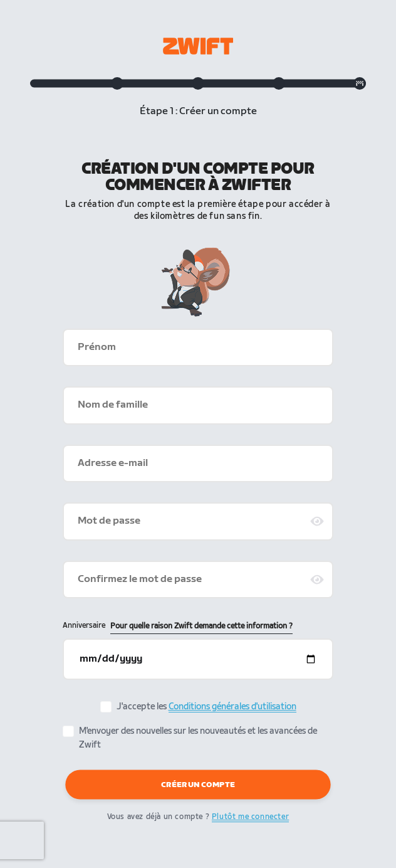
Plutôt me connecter (250, 817)
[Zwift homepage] (198, 46)
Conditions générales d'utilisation (232, 707)
